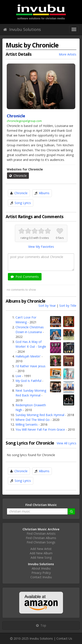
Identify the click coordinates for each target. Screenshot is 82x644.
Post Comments (25, 277)
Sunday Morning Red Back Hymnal (40, 415)
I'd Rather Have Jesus (31, 366)
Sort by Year (47, 306)
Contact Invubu (41, 577)
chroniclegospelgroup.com (24, 121)
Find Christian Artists (41, 534)
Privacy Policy (41, 573)
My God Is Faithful (28, 381)
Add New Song (41, 557)
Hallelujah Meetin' (28, 356)
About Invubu (41, 568)
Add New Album (41, 553)
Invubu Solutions (22, 29)
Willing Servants (27, 424)
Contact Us (64, 638)
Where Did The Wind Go (33, 420)
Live (18, 376)
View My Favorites (41, 247)
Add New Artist (41, 549)
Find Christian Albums (41, 538)
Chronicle (18, 176)
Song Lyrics (23, 203)
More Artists (68, 54)
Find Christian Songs (41, 542)
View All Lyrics (66, 443)
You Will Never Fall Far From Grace (40, 429)
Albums (44, 193)
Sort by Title (68, 306)
